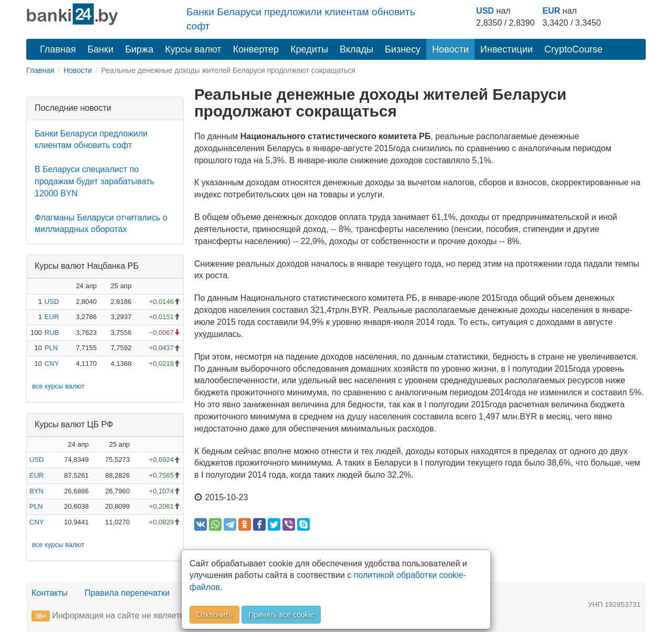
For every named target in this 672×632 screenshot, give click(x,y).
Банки (101, 49)
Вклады (356, 49)
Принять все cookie (281, 615)
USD (485, 11)
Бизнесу (403, 49)
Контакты (50, 593)
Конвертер (256, 49)
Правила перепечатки (127, 593)
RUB (52, 333)
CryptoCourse (574, 49)
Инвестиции (507, 49)
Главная (58, 49)
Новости (450, 49)
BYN (36, 491)
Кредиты (309, 49)
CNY (52, 364)
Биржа (139, 49)
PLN (51, 348)
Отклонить (214, 615)
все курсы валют (58, 386)
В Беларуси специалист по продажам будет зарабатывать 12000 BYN (94, 181)
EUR (551, 11)
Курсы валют (193, 49)
